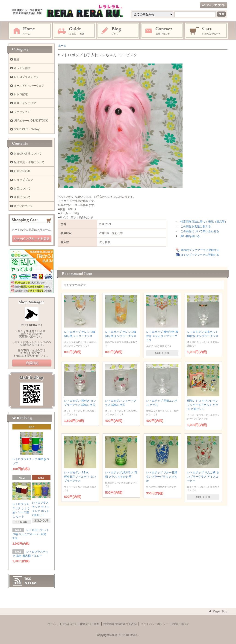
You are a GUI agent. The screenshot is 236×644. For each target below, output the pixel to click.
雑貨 (17, 59)
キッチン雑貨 (22, 68)
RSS (28, 579)
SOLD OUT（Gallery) (27, 129)
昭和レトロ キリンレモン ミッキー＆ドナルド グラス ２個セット (203, 405)
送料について (22, 197)
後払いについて (24, 206)
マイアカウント (214, 5)
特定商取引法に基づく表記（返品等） (204, 222)
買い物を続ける (190, 236)
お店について (22, 189)
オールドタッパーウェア (29, 86)
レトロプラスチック (26, 77)
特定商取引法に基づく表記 (120, 624)
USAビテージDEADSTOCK (31, 121)
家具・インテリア (25, 103)
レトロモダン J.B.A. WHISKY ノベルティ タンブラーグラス (80, 477)
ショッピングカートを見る (32, 239)
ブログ (118, 31)
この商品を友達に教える (196, 226)
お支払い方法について (28, 154)
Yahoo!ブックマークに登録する (200, 250)
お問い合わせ (162, 31)
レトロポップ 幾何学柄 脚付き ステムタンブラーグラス (162, 336)
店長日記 (32, 363)
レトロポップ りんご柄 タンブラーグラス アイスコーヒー (203, 477)
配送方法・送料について (29, 162)
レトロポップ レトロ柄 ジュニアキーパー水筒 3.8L (31, 534)
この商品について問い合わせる (200, 231)
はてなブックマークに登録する (200, 255)
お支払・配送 (74, 31)
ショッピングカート (206, 31)
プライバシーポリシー (154, 624)
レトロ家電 (21, 94)
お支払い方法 (68, 624)
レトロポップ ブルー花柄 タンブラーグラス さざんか (162, 477)
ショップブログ (24, 180)
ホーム (30, 31)
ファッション (22, 112)
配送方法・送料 (90, 624)
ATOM (31, 583)
